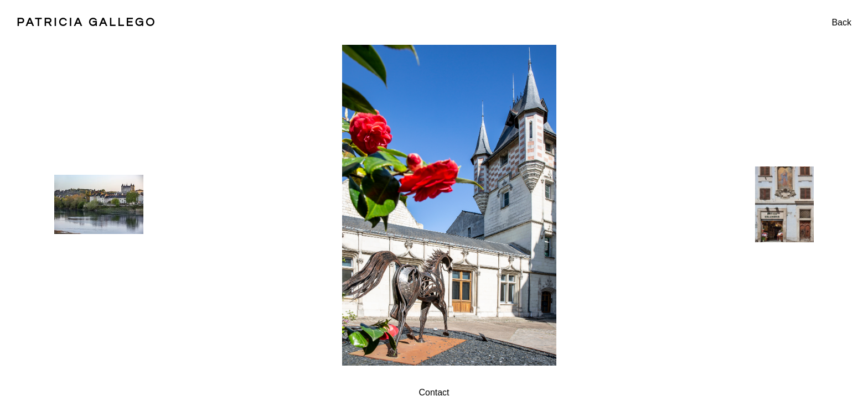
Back (841, 22)
